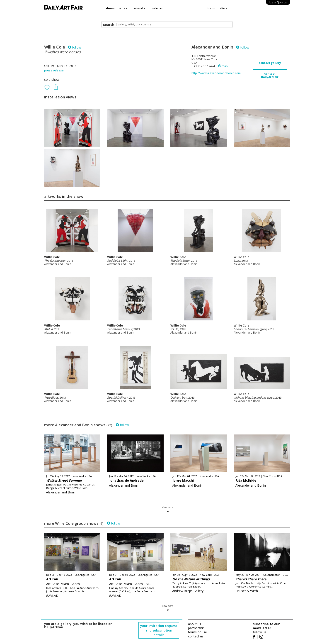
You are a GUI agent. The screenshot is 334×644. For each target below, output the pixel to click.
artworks (139, 8)
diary (224, 8)
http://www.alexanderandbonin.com (216, 73)
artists (123, 8)
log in (278, 2)
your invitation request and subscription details (159, 630)
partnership (196, 628)
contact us (196, 636)
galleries (157, 8)
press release (54, 70)
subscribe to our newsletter (266, 626)
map (223, 66)
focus (211, 8)
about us (195, 624)
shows (110, 8)
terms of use (197, 632)
